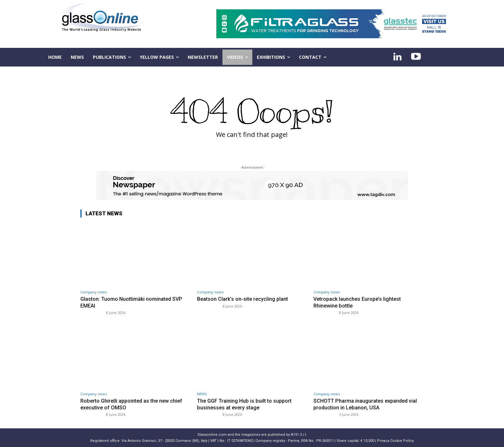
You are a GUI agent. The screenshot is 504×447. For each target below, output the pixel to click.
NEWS (202, 394)
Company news (94, 292)
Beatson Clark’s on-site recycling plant (244, 299)
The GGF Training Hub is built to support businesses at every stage (246, 404)
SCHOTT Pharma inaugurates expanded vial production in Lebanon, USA (368, 404)
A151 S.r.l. (299, 435)
